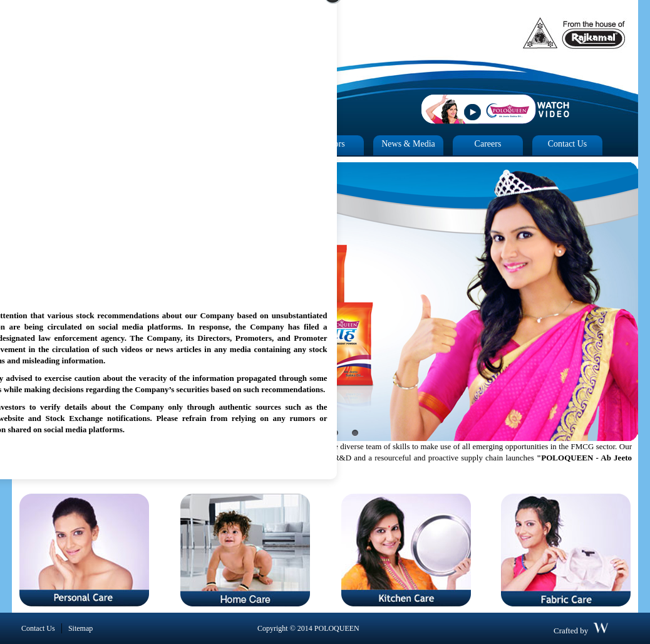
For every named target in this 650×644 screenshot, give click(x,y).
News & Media (408, 144)
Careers (488, 144)
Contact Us (568, 144)
